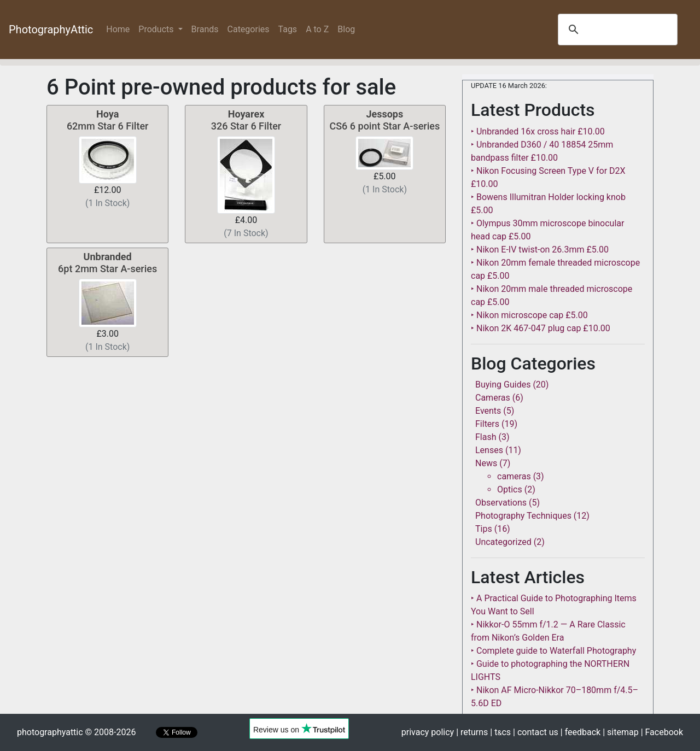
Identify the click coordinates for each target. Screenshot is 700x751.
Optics (510, 489)
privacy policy (428, 732)
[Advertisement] (246, 438)
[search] (616, 30)
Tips (484, 529)
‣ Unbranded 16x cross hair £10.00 (538, 131)
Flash (486, 437)
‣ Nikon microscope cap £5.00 (529, 315)
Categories (249, 29)
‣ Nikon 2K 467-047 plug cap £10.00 (541, 328)
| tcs (500, 732)
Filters (487, 424)
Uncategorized (503, 542)
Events (488, 411)
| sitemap (620, 732)
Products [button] (157, 29)
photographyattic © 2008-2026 (76, 732)
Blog (346, 29)
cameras (514, 476)
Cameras (493, 398)
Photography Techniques (523, 516)
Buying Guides (503, 385)
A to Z (317, 29)
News (486, 463)
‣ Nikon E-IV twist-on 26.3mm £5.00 (540, 250)
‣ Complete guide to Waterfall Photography (553, 651)
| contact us (536, 732)
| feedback (581, 732)
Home (120, 29)
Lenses (489, 450)
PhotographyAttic (51, 30)
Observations (501, 503)
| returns (472, 732)
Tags (288, 29)
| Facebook (662, 732)
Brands (205, 29)
